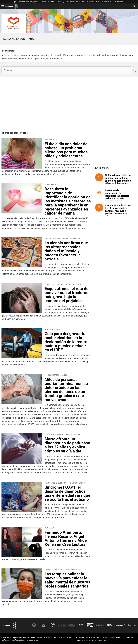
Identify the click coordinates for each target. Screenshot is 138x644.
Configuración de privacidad (86, 640)
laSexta (43, 625)
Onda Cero (90, 625)
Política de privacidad (93, 637)
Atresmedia (11, 626)
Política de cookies (108, 637)
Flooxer (132, 625)
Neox (53, 625)
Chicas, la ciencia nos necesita (69, 2)
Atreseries (81, 625)
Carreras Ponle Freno (49, 2)
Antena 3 (34, 625)
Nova (62, 625)
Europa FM (100, 625)
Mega (72, 625)
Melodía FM (109, 625)
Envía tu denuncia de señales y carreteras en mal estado (103, 2)
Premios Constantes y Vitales (29, 2)
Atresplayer (120, 625)
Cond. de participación (125, 637)
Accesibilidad (102, 640)
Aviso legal (80, 637)
